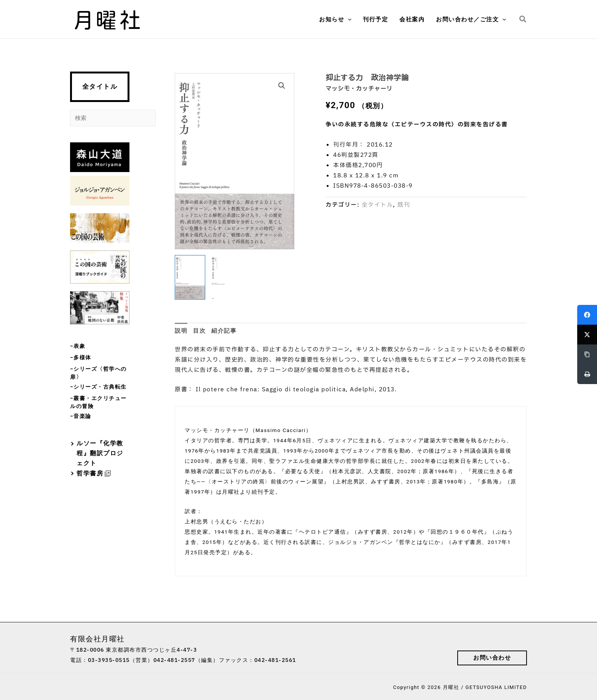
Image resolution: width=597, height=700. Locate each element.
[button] (348, 19)
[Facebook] (587, 315)
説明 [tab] (181, 331)
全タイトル (100, 87)
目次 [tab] (199, 331)
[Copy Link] (587, 354)
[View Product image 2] (226, 278)
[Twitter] (587, 335)
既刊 (404, 205)
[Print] (587, 374)
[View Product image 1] (190, 277)
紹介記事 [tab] (224, 331)
